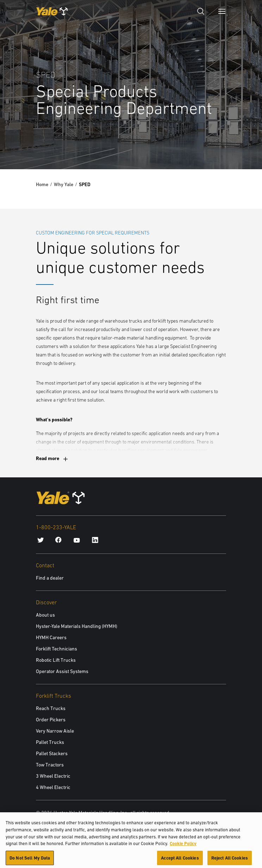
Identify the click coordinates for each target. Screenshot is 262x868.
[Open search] (201, 11)
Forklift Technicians (57, 649)
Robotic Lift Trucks (56, 660)
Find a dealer (50, 578)
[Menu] (222, 11)
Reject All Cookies (230, 860)
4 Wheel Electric (53, 787)
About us (45, 615)
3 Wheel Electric (53, 776)
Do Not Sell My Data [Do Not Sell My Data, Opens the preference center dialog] (30, 860)
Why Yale (64, 184)
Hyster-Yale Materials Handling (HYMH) (77, 626)
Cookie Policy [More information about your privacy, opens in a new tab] (183, 846)
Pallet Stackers (52, 753)
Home (42, 184)
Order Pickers (51, 720)
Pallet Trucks (50, 742)
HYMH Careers (51, 637)
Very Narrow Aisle (55, 731)
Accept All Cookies (180, 860)
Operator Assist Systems (62, 671)
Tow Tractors (50, 765)
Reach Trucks (51, 708)
